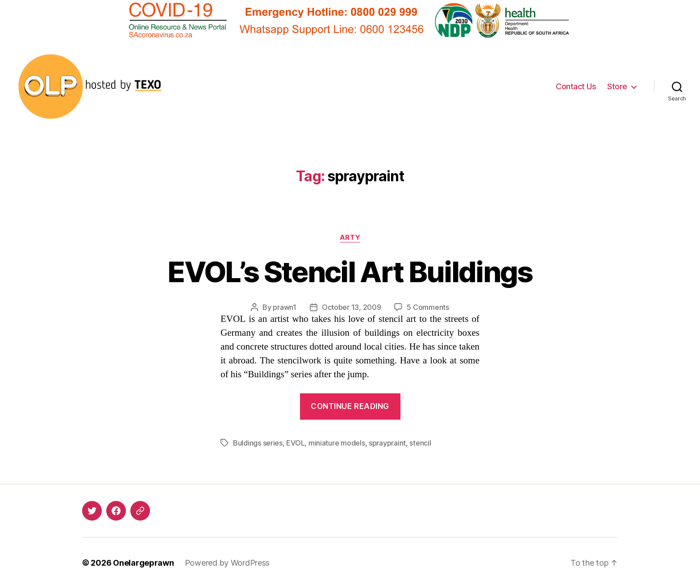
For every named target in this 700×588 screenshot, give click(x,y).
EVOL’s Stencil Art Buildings (350, 272)
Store (617, 86)
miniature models (337, 443)
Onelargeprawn (144, 563)
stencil (420, 443)
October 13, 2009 (352, 307)
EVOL (295, 443)
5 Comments (428, 307)
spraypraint (387, 443)
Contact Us (576, 86)
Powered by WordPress (227, 563)
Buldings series (258, 443)
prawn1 (284, 307)
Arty (350, 238)
